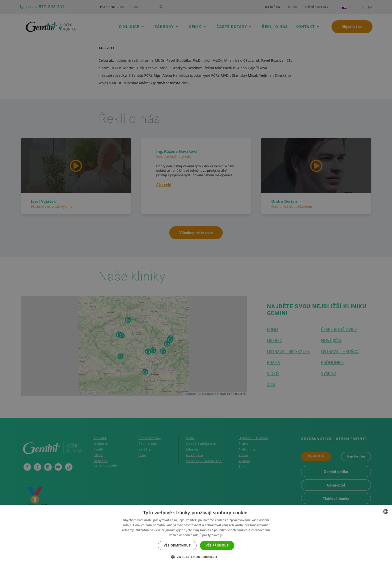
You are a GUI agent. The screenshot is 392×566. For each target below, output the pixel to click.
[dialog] (196, 283)
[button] (196, 557)
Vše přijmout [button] (217, 545)
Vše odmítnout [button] (177, 545)
